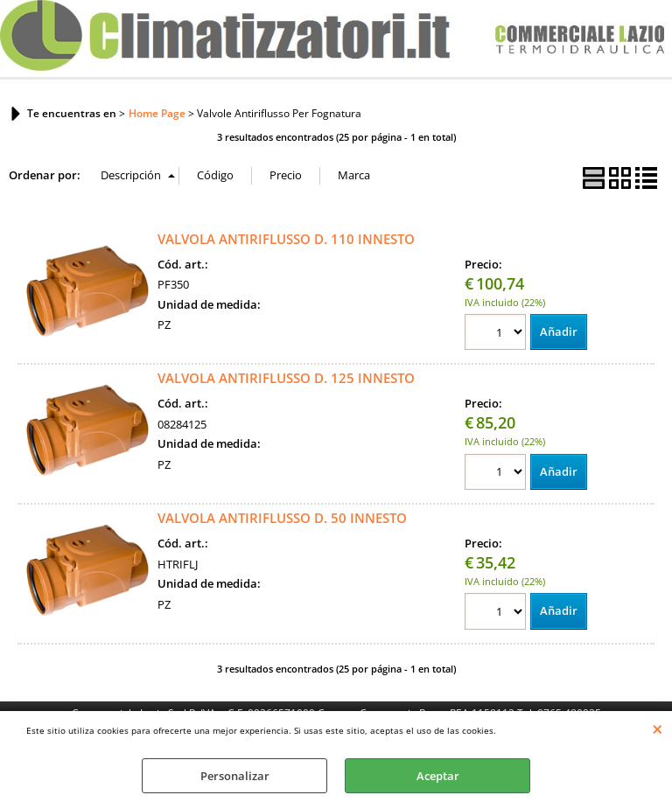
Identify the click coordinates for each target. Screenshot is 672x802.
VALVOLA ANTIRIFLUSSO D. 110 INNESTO (286, 239)
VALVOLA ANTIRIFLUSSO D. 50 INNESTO (282, 518)
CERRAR (658, 729)
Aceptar (438, 776)
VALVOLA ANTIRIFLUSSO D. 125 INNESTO (286, 378)
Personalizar (235, 776)
